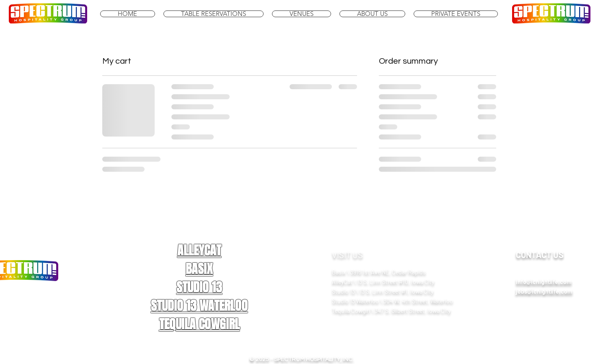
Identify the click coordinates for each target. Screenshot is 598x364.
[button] (302, 14)
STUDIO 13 (199, 287)
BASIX (199, 269)
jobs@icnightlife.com (544, 291)
